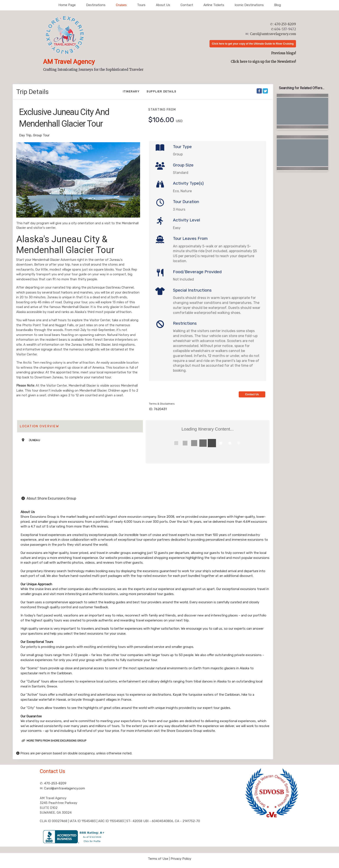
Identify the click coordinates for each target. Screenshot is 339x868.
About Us (163, 5)
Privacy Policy (181, 859)
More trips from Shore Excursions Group (54, 741)
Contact (187, 5)
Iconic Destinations (249, 5)
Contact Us (252, 394)
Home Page (67, 5)
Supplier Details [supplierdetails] (162, 91)
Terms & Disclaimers (162, 404)
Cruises (121, 5)
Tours (141, 5)
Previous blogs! (284, 53)
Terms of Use (158, 859)
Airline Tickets (214, 5)
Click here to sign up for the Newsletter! (263, 62)
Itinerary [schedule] (131, 91)
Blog (277, 5)
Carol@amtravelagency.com (273, 34)
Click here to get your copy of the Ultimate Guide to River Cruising (253, 44)
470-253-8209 (285, 24)
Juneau (34, 440)
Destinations (96, 5)
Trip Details (32, 92)
